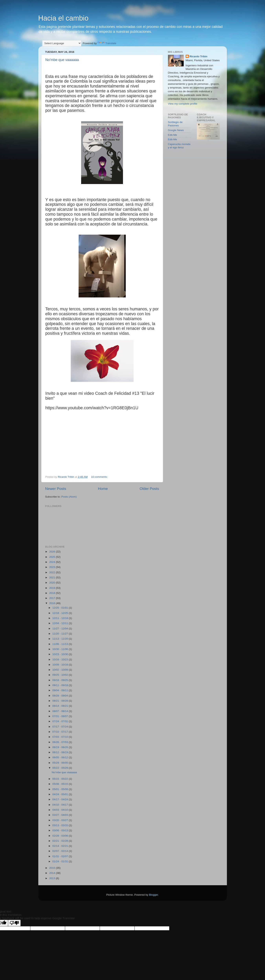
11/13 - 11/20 (61, 639)
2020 (52, 583)
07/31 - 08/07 (61, 716)
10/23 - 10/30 (61, 654)
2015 (52, 868)
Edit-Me (173, 135)
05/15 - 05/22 (61, 779)
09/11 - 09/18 (61, 685)
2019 (52, 588)
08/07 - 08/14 (61, 711)
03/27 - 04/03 (61, 815)
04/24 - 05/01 (61, 794)
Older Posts (149, 489)
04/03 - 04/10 (61, 810)
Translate (107, 43)
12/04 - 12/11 (61, 623)
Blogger (154, 895)
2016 (52, 603)
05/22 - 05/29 (61, 768)
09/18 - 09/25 (61, 680)
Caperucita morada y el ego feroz (179, 146)
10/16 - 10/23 (61, 660)
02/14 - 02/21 (61, 846)
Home (103, 489)
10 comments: (100, 477)
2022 (52, 572)
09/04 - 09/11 (61, 690)
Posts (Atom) (69, 497)
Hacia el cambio (63, 18)
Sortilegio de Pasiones (175, 124)
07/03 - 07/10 (61, 737)
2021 (52, 578)
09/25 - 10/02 (61, 675)
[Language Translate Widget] (62, 43)
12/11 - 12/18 (61, 618)
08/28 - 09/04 (61, 696)
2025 (52, 557)
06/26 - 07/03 (61, 742)
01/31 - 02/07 (61, 856)
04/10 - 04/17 (61, 805)
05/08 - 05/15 (61, 784)
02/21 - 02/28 (61, 841)
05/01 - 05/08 (61, 789)
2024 (52, 562)
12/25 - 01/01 (61, 608)
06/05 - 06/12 (61, 757)
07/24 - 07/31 (61, 721)
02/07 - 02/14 (61, 851)
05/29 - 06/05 (61, 763)
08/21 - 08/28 (61, 701)
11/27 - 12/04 (61, 629)
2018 (52, 593)
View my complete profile (183, 104)
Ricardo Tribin (199, 56)
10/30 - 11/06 (61, 649)
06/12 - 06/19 (61, 752)
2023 (52, 567)
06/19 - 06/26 (61, 747)
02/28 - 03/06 (61, 836)
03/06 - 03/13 (61, 830)
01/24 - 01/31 (61, 861)
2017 (52, 598)
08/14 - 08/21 (61, 706)
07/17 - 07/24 (61, 727)
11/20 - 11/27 (61, 634)
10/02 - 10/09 (61, 670)
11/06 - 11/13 (61, 644)
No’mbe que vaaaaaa (62, 60)
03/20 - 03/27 (61, 820)
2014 (52, 873)
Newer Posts (56, 489)
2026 (52, 552)
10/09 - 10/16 (61, 665)
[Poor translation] (14, 923)
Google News (176, 130)
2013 (52, 878)
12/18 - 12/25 (61, 613)
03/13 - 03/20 (61, 825)
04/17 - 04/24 (61, 799)
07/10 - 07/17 (61, 732)
